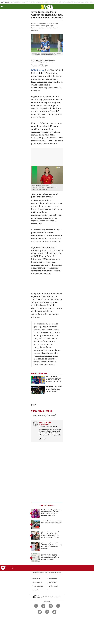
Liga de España (40, 415)
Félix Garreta (38, 70)
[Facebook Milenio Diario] (36, 606)
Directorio (53, 578)
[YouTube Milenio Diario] (40, 612)
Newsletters (37, 578)
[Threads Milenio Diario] (58, 606)
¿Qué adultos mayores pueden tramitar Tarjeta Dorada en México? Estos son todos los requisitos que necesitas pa (51, 535)
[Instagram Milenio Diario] (51, 606)
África (33, 2)
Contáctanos (37, 582)
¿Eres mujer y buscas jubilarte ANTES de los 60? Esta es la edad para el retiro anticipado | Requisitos (52, 546)
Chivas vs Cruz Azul (15, 2)
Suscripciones (38, 586)
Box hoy (28, 2)
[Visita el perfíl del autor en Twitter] (45, 439)
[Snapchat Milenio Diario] (54, 612)
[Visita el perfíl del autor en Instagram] (40, 439)
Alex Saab (77, 2)
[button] (2, 7)
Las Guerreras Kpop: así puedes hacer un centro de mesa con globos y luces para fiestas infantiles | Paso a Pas (52, 512)
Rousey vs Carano (56, 2)
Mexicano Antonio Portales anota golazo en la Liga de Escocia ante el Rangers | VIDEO (54, 379)
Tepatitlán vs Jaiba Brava (43, 2)
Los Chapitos (85, 2)
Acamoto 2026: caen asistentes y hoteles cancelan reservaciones (51, 522)
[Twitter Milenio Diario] (43, 606)
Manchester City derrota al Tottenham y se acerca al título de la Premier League (54, 389)
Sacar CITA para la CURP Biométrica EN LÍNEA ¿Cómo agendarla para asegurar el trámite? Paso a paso (50, 557)
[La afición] (47, 6)
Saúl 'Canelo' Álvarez (68, 2)
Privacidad (53, 582)
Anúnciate (36, 590)
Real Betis (51, 415)
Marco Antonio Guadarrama (43, 60)
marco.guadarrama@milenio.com (48, 426)
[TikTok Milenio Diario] (47, 612)
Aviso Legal (53, 586)
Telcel (23, 2)
